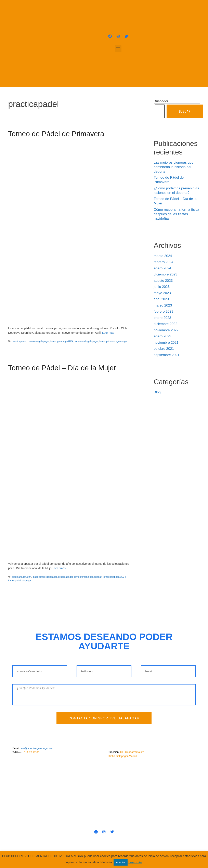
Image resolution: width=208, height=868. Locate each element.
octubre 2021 (164, 349)
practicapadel (19, 341)
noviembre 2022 (166, 330)
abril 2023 (161, 299)
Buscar (185, 111)
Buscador (161, 101)
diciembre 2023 (166, 274)
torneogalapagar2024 (62, 341)
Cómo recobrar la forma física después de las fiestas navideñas (177, 214)
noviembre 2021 (166, 343)
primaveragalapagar (38, 341)
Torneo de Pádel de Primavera (56, 134)
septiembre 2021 (167, 355)
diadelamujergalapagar (45, 577)
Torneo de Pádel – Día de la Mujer (62, 368)
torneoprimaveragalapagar (113, 341)
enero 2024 (162, 268)
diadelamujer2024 (22, 577)
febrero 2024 (164, 262)
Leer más (108, 333)
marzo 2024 (163, 256)
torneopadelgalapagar (86, 341)
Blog (157, 392)
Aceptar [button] (121, 862)
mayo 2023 (162, 293)
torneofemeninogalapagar (88, 577)
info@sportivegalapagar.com (37, 748)
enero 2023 (162, 318)
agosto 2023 (163, 281)
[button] (118, 49)
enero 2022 (162, 336)
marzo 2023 (163, 305)
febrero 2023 (164, 311)
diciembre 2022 (166, 324)
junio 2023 (162, 287)
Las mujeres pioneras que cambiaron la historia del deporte (174, 167)
